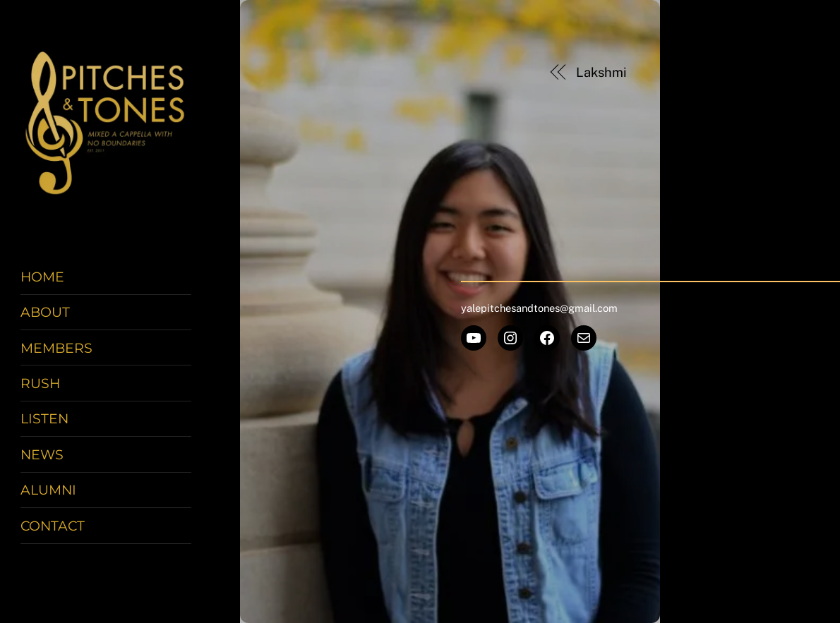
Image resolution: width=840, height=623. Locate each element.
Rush (40, 383)
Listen (44, 418)
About (45, 312)
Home (42, 277)
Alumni (48, 490)
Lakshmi (601, 72)
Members (56, 348)
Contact (53, 526)
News (42, 454)
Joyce (737, 72)
